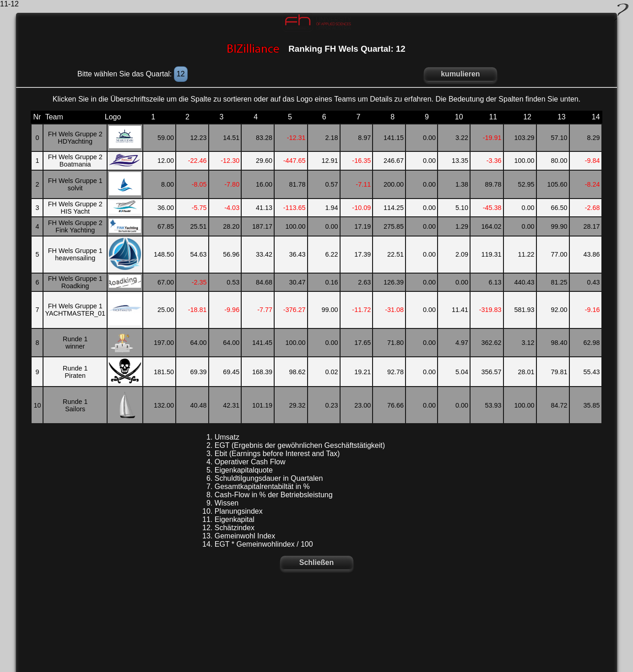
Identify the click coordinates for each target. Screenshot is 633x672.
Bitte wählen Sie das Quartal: (126, 74)
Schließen (317, 562)
